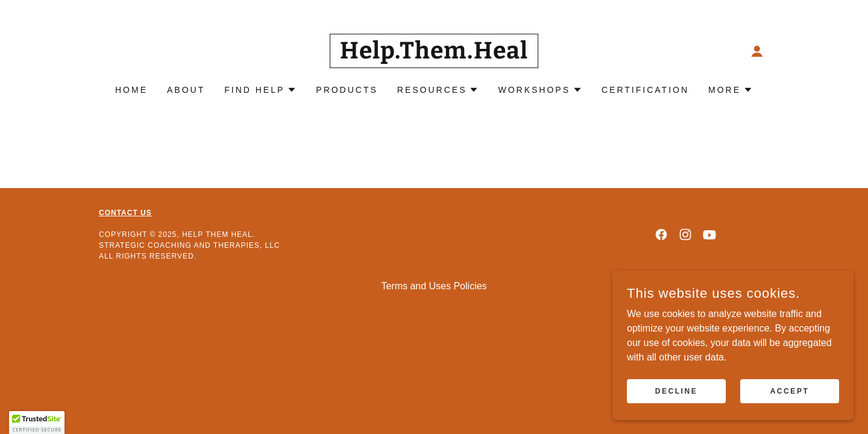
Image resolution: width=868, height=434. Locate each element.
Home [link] (131, 90)
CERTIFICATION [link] (645, 90)
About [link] (186, 90)
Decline (677, 391)
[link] (434, 55)
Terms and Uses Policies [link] (434, 286)
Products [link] (347, 90)
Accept (790, 391)
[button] (757, 51)
